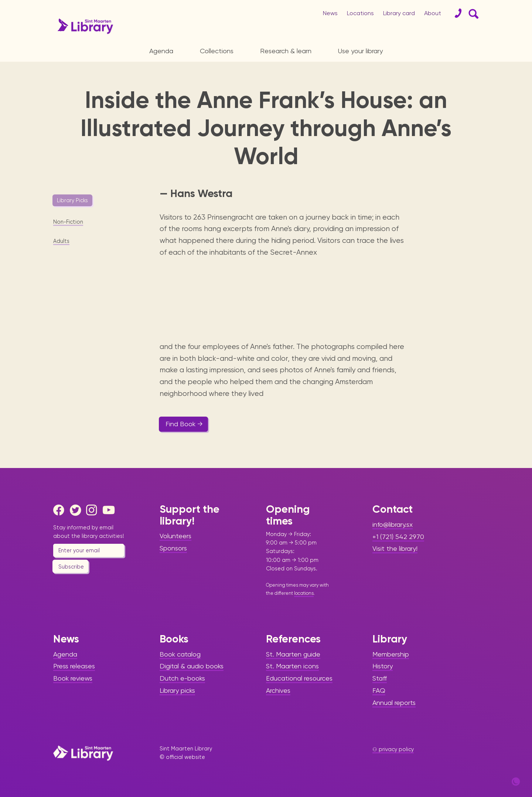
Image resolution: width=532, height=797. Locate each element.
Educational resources (299, 678)
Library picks (177, 690)
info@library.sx (393, 524)
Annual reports (394, 703)
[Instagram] (93, 510)
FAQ (379, 690)
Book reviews (73, 678)
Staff (380, 678)
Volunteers (175, 536)
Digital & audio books (192, 666)
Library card (399, 13)
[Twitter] (77, 510)
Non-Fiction (68, 222)
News (330, 13)
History (383, 666)
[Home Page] (83, 753)
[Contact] (455, 13)
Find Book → (184, 424)
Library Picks (72, 200)
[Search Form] (472, 13)
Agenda (161, 51)
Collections (217, 51)
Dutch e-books (182, 678)
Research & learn (286, 51)
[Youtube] (110, 510)
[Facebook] (61, 510)
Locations (360, 13)
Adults (61, 241)
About (433, 13)
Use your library (360, 51)
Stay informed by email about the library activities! (89, 532)
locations (304, 593)
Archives (278, 690)
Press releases (74, 666)
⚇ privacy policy (393, 749)
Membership (391, 654)
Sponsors (173, 548)
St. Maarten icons (292, 666)
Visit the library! (395, 548)
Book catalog (180, 654)
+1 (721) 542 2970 (398, 537)
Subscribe (71, 567)
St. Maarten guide (293, 654)
